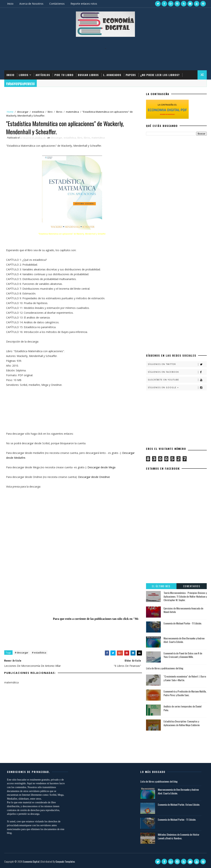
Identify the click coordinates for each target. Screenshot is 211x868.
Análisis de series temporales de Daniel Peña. (182, 708)
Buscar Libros (88, 75)
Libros (24, 75)
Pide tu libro (64, 75)
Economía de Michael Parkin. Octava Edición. (179, 804)
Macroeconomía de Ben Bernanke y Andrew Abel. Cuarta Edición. (184, 640)
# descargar (22, 653)
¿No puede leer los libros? (160, 75)
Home (10, 112)
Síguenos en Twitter (177, 364)
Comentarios (192, 586)
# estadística (39, 653)
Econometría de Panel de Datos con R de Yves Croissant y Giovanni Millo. (183, 655)
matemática (72, 112)
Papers (131, 75)
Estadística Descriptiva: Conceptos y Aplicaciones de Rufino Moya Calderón (182, 723)
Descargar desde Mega (101, 467)
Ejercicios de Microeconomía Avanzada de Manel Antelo (183, 610)
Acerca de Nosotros (31, 4)
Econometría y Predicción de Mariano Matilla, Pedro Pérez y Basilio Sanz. (185, 693)
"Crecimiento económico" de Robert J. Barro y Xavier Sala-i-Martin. (185, 678)
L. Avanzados (112, 75)
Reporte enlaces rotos (84, 4)
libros (59, 112)
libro (50, 112)
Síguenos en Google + (177, 388)
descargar (23, 112)
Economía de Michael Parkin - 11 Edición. (183, 623)
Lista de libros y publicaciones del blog (165, 668)
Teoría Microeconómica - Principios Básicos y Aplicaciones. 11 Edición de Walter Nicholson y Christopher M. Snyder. (185, 596)
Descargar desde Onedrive (94, 477)
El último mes (161, 586)
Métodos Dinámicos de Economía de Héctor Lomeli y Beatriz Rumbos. (179, 836)
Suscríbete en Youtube (177, 380)
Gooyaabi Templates (65, 861)
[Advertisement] (105, 57)
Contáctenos (57, 4)
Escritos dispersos (21, 84)
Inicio (10, 4)
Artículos (43, 75)
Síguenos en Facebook (177, 372)
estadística (38, 112)
